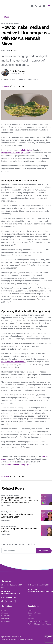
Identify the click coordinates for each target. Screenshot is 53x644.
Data (30, 616)
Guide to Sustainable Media (13, 362)
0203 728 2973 (6, 591)
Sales (30, 610)
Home (4, 610)
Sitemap (30, 639)
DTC (39, 80)
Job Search (5, 621)
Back (7, 17)
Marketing (31, 618)
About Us (5, 613)
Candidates (5, 616)
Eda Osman (19, 71)
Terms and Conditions (9, 639)
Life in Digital (26, 150)
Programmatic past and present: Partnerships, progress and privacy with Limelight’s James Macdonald (20, 500)
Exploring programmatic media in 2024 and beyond (19, 530)
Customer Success (35, 613)
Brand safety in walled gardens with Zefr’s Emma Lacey (18, 516)
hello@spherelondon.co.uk (11, 594)
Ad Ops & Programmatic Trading (40, 624)
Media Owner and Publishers (24, 80)
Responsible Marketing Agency (15, 153)
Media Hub (5, 618)
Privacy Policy (22, 639)
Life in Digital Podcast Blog (10, 23)
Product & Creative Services (38, 621)
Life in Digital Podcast (9, 512)
